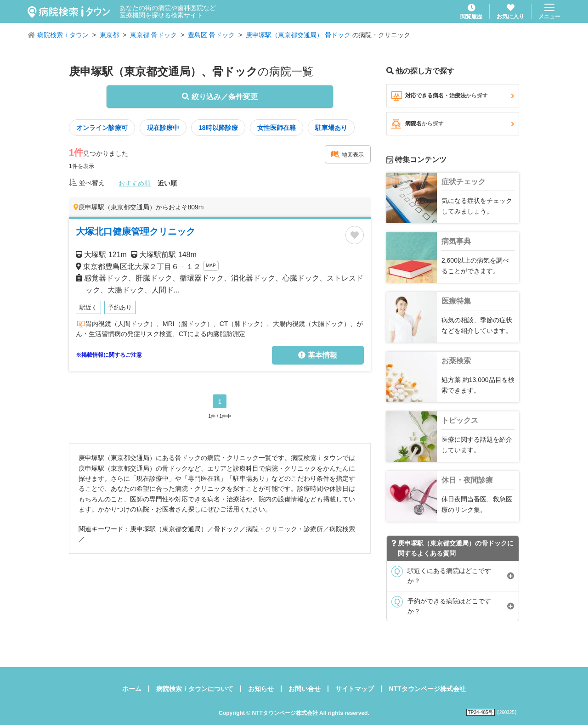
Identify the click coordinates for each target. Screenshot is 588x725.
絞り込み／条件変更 (220, 97)
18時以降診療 (218, 128)
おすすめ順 (135, 183)
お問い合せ (305, 689)
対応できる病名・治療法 (453, 96)
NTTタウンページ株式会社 (427, 689)
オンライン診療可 (102, 128)
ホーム (132, 689)
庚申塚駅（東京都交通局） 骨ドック (298, 35)
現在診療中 (163, 128)
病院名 (453, 124)
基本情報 (317, 355)
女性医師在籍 (277, 128)
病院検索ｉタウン (63, 35)
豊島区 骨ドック (211, 35)
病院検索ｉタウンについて (195, 689)
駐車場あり (331, 128)
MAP (211, 266)
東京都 (109, 35)
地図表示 (347, 154)
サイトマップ (355, 689)
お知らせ (261, 689)
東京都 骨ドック (153, 35)
